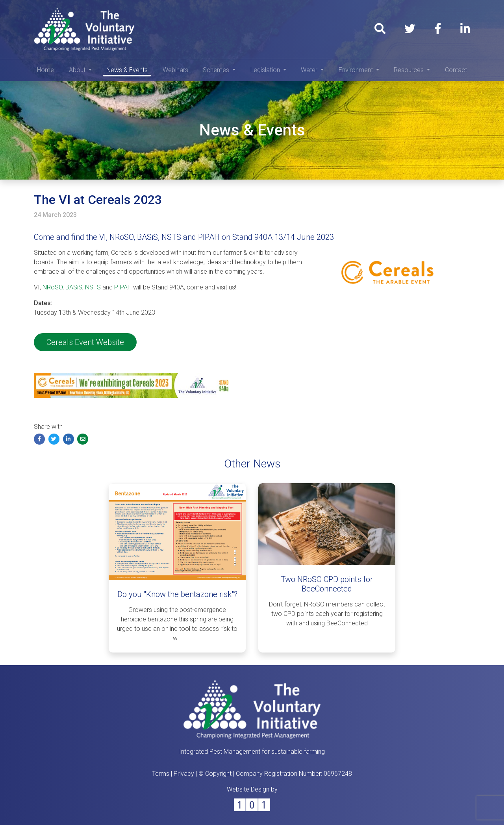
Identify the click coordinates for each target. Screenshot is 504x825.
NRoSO (53, 287)
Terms (161, 774)
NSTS (93, 287)
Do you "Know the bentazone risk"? (177, 594)
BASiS (74, 287)
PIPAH (123, 287)
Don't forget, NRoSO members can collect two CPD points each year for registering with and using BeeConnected (327, 614)
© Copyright (215, 774)
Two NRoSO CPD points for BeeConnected (327, 584)
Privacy (184, 774)
